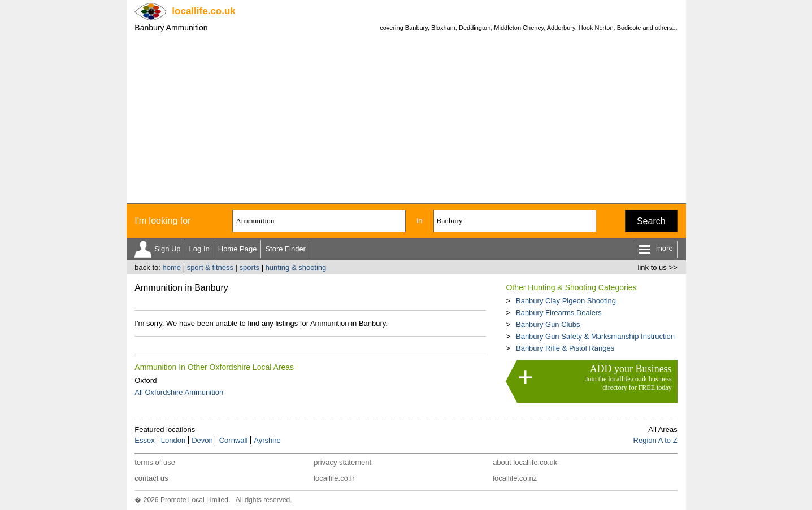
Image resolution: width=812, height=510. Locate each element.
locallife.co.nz (515, 478)
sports (249, 267)
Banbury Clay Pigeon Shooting (566, 301)
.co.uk (203, 11)
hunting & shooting (296, 267)
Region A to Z (655, 440)
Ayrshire (267, 440)
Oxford (146, 380)
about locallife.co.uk (525, 462)
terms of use (155, 462)
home (171, 267)
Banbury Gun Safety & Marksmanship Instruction (595, 336)
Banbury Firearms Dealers (559, 313)
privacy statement (342, 462)
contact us (151, 478)
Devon (202, 440)
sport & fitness (210, 267)
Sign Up (167, 249)
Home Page (238, 249)
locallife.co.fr (334, 478)
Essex (144, 440)
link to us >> (658, 267)
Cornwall (234, 440)
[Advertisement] (406, 119)
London (173, 440)
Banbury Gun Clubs (548, 324)
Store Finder (285, 249)
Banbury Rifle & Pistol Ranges (565, 348)
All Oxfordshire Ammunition (179, 392)
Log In (199, 249)
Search (651, 221)
